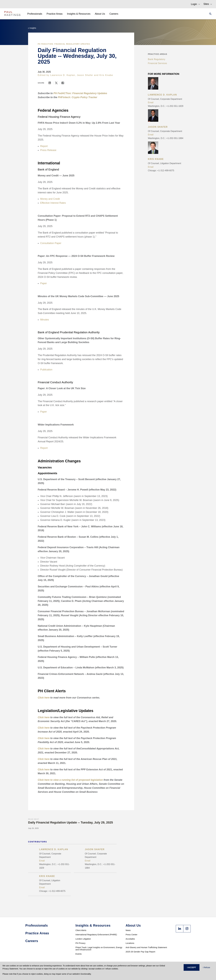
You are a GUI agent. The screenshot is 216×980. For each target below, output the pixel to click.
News (128, 930)
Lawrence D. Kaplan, (63, 75)
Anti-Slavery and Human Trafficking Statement (146, 947)
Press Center (131, 935)
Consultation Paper (51, 243)
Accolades (130, 939)
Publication (46, 370)
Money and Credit (50, 199)
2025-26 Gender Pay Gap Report (140, 952)
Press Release (48, 150)
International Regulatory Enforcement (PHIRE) (96, 935)
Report (44, 146)
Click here (44, 770)
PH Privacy (80, 943)
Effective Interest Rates (53, 203)
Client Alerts (81, 930)
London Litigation (83, 939)
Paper (44, 283)
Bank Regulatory (157, 59)
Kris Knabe (106, 75)
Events (79, 954)
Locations (130, 943)
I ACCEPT (192, 967)
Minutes (45, 320)
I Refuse (206, 967)
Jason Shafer (85, 75)
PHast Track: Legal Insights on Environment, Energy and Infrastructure (99, 949)
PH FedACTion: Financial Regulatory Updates (64, 44)
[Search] (210, 14)
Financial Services (158, 63)
